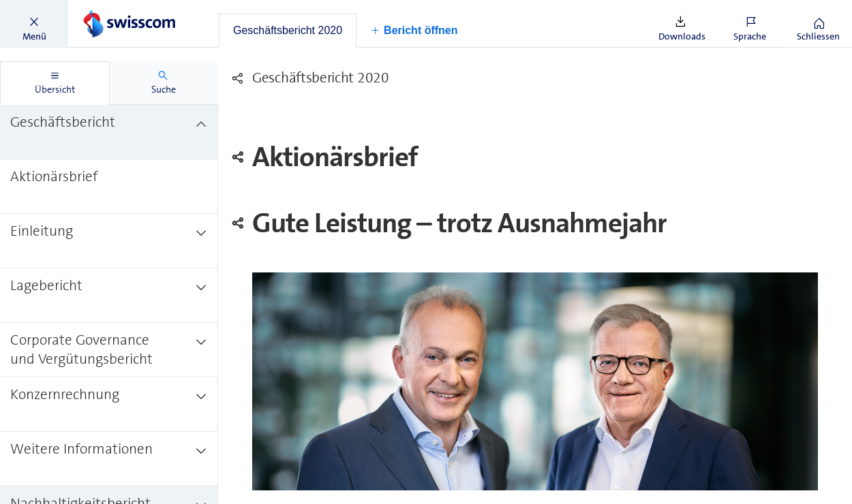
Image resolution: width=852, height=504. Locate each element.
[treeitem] (109, 132)
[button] (34, 24)
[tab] (288, 31)
